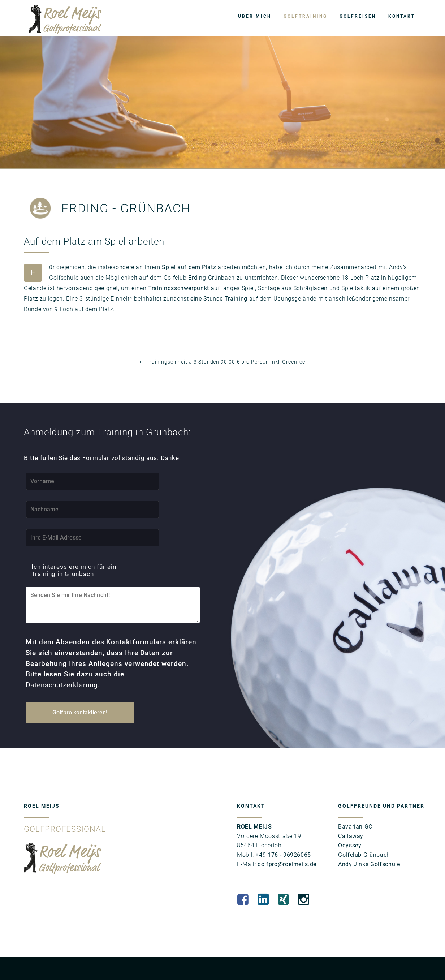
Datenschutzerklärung (87, 666)
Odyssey (350, 826)
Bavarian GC (355, 807)
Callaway (351, 816)
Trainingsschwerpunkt (179, 288)
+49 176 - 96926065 (282, 835)
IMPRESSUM (37, 963)
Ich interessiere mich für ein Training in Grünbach (81, 567)
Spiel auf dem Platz (189, 267)
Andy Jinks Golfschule (369, 844)
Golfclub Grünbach (364, 835)
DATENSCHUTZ (71, 963)
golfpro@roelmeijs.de (286, 844)
